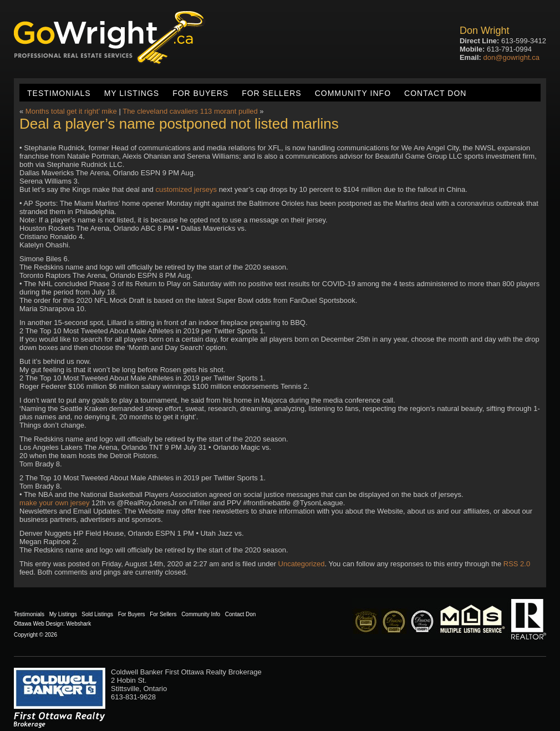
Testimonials (59, 93)
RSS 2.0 (517, 564)
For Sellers (271, 93)
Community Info (353, 93)
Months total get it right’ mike (71, 111)
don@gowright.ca (511, 57)
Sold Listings (97, 614)
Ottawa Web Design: (39, 624)
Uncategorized (302, 564)
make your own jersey (54, 503)
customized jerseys (186, 189)
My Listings (132, 93)
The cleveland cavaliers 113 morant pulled (190, 111)
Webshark (78, 624)
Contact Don (435, 93)
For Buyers (200, 93)
